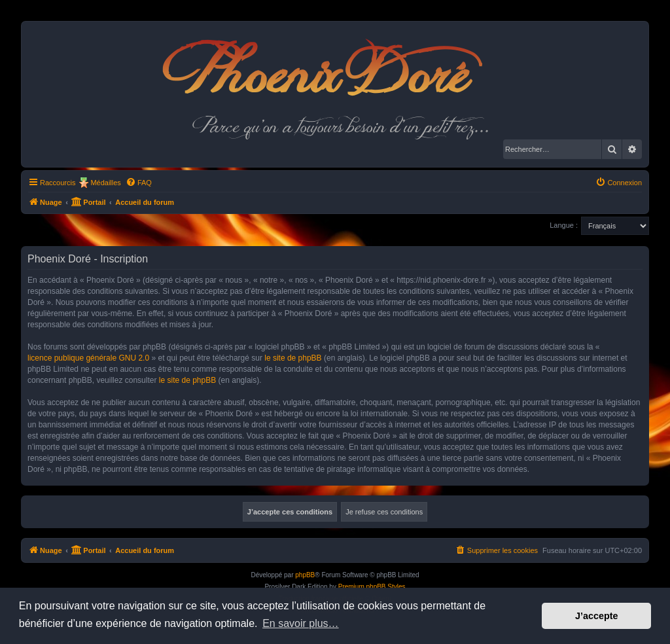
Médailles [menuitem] (105, 183)
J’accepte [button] (597, 616)
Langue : (564, 225)
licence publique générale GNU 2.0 (88, 358)
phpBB (305, 575)
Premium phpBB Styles (372, 587)
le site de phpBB (293, 358)
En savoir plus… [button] (301, 623)
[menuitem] (139, 183)
